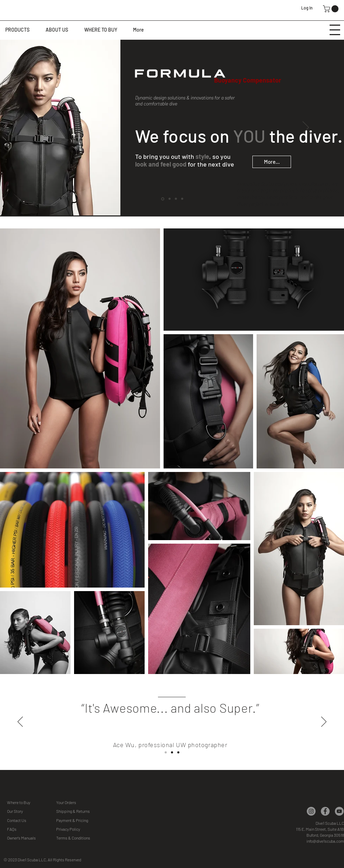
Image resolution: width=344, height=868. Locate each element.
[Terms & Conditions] (81, 838)
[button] (332, 9)
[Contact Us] (32, 820)
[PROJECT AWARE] (182, 199)
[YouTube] (339, 811)
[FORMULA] (163, 199)
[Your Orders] (81, 802)
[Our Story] (32, 811)
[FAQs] (32, 829)
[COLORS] (170, 199)
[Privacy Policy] (81, 829)
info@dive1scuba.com (325, 841)
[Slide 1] (166, 752)
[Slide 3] (178, 752)
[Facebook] (325, 811)
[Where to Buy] (32, 802)
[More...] (272, 162)
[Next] (306, 128)
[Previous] (38, 128)
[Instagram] (311, 811)
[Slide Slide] (172, 752)
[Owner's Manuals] (32, 838)
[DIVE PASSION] (176, 199)
